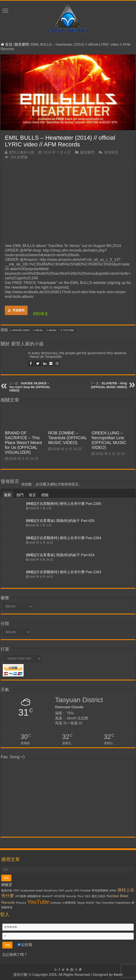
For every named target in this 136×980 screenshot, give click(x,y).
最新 (8, 495)
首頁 (6, 44)
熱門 (20, 495)
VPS (77, 890)
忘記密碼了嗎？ (15, 955)
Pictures (21, 903)
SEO (88, 896)
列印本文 (41, 314)
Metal (39, 330)
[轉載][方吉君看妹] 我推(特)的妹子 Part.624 (60, 555)
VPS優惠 (21, 896)
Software (56, 903)
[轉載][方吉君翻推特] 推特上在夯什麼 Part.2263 (64, 572)
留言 (32, 495)
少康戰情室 (69, 903)
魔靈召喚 (7, 890)
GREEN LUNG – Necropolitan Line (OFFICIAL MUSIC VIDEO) (109, 440)
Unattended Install (31, 890)
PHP (61, 890)
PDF (16, 890)
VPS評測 (59, 896)
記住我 (25, 945)
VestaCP (47, 896)
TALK (80, 896)
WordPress (51, 890)
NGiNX (90, 903)
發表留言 (111, 152)
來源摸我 (16, 310)
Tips (98, 903)
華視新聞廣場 (100, 890)
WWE (113, 890)
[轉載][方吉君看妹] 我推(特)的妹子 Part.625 (60, 521)
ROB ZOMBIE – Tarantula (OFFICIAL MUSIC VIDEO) (68, 438)
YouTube (68, 330)
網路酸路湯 (34, 896)
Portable (86, 890)
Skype (81, 903)
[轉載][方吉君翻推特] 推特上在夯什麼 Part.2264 (64, 538)
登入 (46, 484)
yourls (69, 890)
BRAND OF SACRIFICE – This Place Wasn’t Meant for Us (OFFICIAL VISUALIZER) (23, 443)
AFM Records (21, 330)
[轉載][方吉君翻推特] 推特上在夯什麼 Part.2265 (64, 504)
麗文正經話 (99, 896)
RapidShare (123, 903)
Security (71, 896)
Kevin (118, 975)
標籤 (45, 495)
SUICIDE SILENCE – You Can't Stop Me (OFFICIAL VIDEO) (30, 387)
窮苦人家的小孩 (22, 152)
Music (53, 330)
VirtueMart (108, 903)
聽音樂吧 (22, 44)
